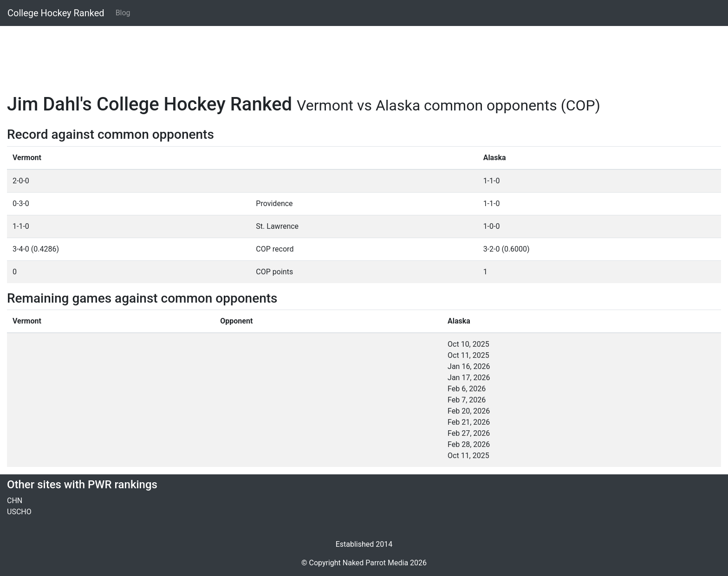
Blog (123, 13)
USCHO (19, 512)
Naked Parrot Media (375, 563)
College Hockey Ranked (56, 13)
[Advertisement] (286, 54)
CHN (15, 501)
